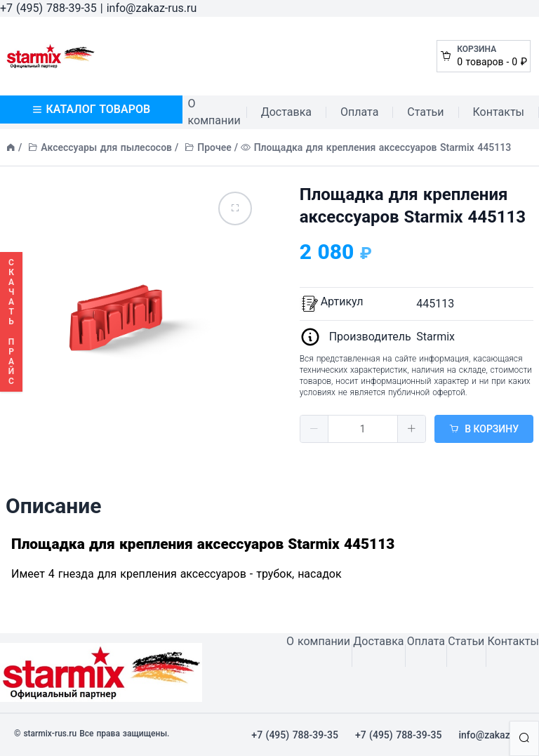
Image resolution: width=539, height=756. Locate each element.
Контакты (499, 112)
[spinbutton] (363, 429)
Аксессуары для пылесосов (106, 147)
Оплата (359, 112)
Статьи (425, 112)
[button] (314, 429)
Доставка (286, 112)
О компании (214, 112)
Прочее (214, 147)
